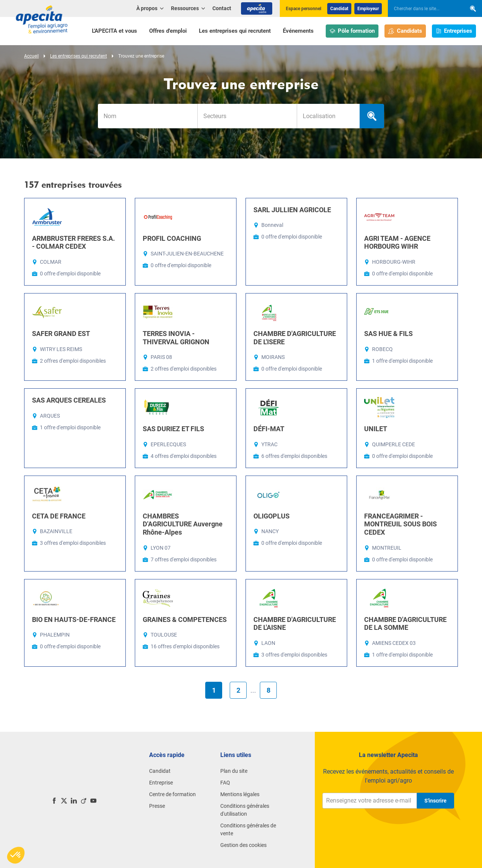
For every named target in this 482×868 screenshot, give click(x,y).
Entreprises (454, 31)
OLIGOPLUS (272, 516)
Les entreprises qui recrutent (235, 31)
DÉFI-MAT (269, 429)
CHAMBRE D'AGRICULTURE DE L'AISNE (295, 624)
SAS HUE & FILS (388, 334)
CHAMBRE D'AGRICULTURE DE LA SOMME (405, 624)
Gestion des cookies (243, 845)
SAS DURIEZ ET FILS (173, 429)
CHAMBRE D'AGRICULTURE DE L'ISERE (295, 338)
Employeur (368, 9)
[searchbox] (423, 9)
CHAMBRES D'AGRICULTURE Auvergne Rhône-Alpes (183, 524)
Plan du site (234, 771)
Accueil (31, 56)
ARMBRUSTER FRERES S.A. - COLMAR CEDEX (73, 242)
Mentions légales (240, 794)
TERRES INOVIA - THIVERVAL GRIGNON (176, 338)
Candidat (339, 9)
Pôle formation (352, 31)
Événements (298, 31)
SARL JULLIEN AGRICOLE (292, 210)
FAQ (225, 783)
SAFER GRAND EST (61, 334)
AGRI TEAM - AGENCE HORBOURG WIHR (397, 242)
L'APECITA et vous (114, 31)
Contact (222, 8)
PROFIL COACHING (172, 238)
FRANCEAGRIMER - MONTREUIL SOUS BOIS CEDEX (400, 524)
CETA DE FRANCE (59, 516)
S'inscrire (435, 801)
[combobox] (247, 116)
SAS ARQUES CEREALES (69, 400)
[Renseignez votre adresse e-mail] (370, 801)
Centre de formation (172, 794)
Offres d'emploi (168, 31)
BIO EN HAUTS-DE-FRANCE (74, 619)
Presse (157, 806)
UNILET (376, 429)
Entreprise (161, 783)
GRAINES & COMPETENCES (185, 619)
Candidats (405, 31)
